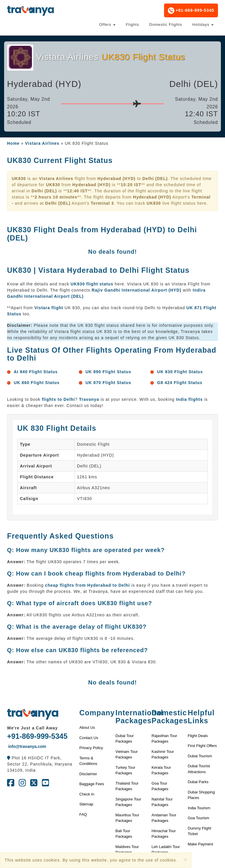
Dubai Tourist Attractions (199, 769)
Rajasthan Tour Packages (164, 739)
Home (13, 143)
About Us (87, 727)
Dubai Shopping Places (201, 795)
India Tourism (199, 808)
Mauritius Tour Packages (127, 818)
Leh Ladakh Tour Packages (166, 850)
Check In (87, 794)
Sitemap (86, 804)
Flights (132, 25)
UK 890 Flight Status (108, 372)
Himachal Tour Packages (164, 834)
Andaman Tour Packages (164, 818)
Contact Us (89, 738)
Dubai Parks (198, 782)
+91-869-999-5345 (191, 11)
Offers (108, 25)
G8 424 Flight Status (180, 383)
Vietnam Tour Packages (127, 755)
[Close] (185, 860)
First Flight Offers (202, 746)
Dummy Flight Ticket (200, 831)
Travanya (90, 399)
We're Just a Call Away (32, 728)
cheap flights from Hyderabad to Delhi (88, 585)
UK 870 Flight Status (108, 383)
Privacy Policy (91, 748)
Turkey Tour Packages (125, 770)
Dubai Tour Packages (125, 739)
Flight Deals (198, 736)
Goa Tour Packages (160, 786)
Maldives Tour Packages (127, 850)
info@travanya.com (27, 746)
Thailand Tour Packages (127, 786)
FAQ (83, 814)
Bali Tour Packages (124, 834)
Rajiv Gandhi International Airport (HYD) (137, 290)
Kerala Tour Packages (161, 770)
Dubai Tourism (200, 756)
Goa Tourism (198, 818)
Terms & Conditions (88, 761)
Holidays (203, 25)
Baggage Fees (92, 784)
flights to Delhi (58, 399)
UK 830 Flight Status (180, 372)
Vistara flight (49, 308)
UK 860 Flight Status (37, 383)
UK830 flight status (92, 284)
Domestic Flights (166, 25)
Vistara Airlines (42, 143)
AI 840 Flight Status (36, 372)
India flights (189, 399)
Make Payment (201, 844)
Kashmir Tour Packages (163, 755)
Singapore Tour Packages (128, 802)
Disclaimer (88, 774)
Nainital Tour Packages (162, 802)
